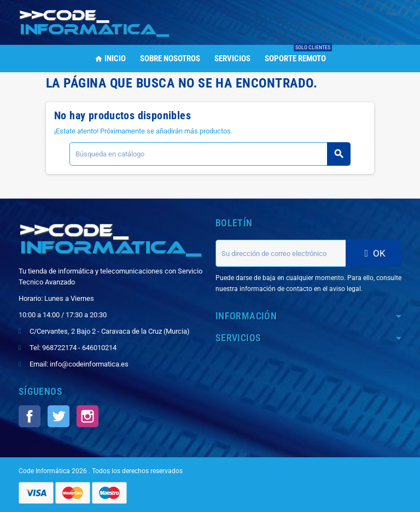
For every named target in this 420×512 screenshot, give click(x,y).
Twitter (59, 416)
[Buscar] (210, 154)
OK (374, 253)
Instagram (87, 416)
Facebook (30, 416)
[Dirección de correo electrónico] (281, 253)
